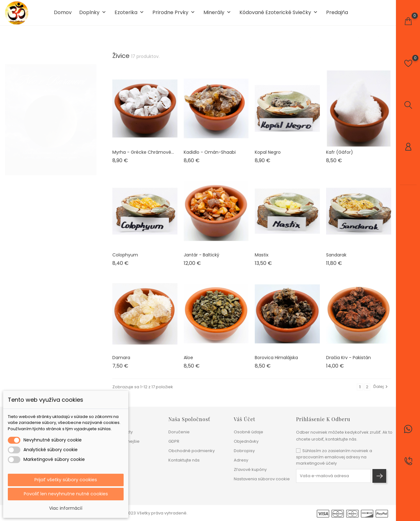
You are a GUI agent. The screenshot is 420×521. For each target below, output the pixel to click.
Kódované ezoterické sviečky (279, 15)
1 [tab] (93, 117)
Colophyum (125, 260)
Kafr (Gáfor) (340, 157)
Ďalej (381, 392)
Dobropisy (244, 451)
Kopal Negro (268, 157)
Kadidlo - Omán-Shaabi (210, 157)
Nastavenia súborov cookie (262, 479)
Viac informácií (66, 508)
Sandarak (336, 260)
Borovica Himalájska (276, 362)
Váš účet (245, 419)
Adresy (241, 460)
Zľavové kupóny (250, 469)
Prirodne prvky (174, 15)
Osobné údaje (248, 432)
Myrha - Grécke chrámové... (143, 157)
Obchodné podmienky (192, 451)
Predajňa (337, 15)
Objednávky (246, 441)
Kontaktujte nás (184, 460)
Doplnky (93, 15)
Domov (63, 15)
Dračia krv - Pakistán (348, 362)
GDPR (174, 441)
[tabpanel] (51, 118)
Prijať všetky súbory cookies (66, 479)
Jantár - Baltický (202, 260)
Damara (121, 362)
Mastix (262, 260)
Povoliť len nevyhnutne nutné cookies (66, 494)
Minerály (218, 15)
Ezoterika (130, 15)
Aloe (188, 362)
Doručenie (179, 432)
